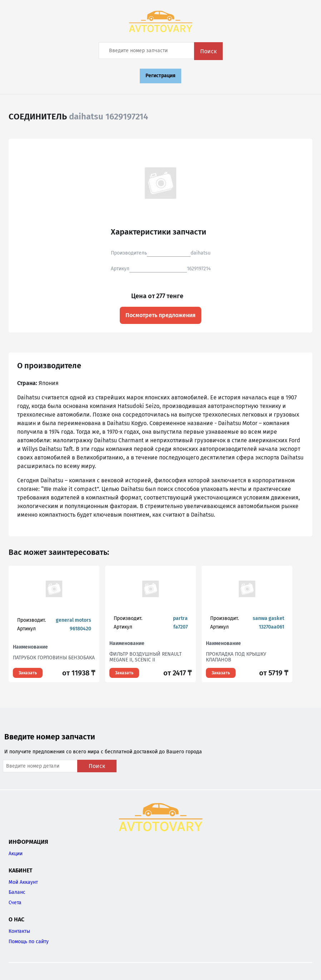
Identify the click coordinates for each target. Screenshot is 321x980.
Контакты (19, 931)
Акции (16, 854)
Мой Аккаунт (23, 882)
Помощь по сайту (29, 942)
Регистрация (160, 76)
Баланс (17, 892)
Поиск (208, 51)
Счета (15, 903)
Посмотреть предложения (160, 315)
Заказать (28, 673)
